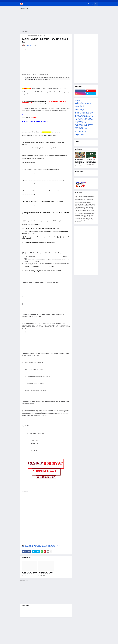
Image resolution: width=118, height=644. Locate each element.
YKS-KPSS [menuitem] (58, 4)
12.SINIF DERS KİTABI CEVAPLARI (83, 115)
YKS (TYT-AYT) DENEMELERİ (82, 102)
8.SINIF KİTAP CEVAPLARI (81, 109)
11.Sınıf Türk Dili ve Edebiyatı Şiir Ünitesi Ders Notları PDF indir (91, 161)
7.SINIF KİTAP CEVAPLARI (81, 108)
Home (21, 1)
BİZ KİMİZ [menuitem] (87, 4)
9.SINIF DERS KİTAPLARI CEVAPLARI (84, 111)
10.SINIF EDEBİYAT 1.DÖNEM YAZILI (52, 545)
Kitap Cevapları (33, 1)
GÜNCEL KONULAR (80, 135)
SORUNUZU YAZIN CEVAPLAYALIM (83, 133)
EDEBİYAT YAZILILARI (42, 547)
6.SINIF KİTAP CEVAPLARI (81, 107)
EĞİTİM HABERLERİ (80, 136)
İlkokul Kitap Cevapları (80, 105)
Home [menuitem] (26, 4)
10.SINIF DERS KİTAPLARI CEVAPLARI (84, 112)
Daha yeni (23, 620)
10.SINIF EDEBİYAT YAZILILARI (29, 547)
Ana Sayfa (24, 36)
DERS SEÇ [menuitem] (32, 4)
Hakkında (26, 1)
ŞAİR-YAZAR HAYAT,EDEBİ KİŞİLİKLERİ (84, 117)
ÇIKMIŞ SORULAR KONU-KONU (82, 126)
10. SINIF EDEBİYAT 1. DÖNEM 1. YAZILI (37, 36)
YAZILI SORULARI (52, 547)
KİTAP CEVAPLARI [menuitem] (41, 4)
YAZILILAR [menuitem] (50, 4)
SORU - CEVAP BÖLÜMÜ (81, 132)
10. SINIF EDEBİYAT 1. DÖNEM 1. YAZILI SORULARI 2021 (29, 573)
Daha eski (69, 620)
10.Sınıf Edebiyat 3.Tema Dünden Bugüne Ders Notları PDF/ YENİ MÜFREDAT (80, 162)
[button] (92, 4)
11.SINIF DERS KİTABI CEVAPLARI (83, 114)
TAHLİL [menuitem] (72, 4)
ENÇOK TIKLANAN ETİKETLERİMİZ (83, 118)
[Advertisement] (46, 507)
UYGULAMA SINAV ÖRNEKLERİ (82, 129)
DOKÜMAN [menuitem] (65, 4)
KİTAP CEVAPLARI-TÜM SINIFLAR (83, 104)
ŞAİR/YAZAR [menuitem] (79, 4)
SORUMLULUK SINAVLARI (81, 130)
